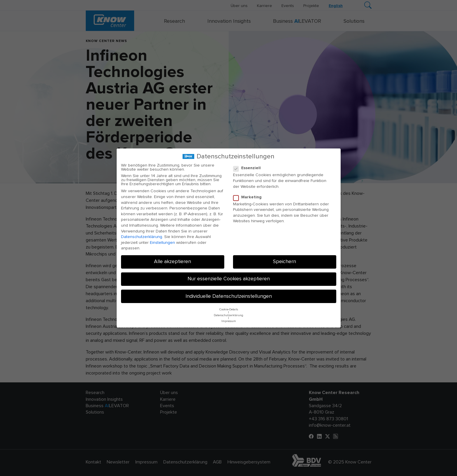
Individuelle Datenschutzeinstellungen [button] (229, 296)
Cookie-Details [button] (229, 309)
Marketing (249, 197)
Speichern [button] (284, 262)
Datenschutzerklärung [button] (228, 315)
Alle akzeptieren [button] (173, 262)
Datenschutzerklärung (142, 237)
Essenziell (249, 168)
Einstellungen (162, 243)
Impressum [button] (229, 321)
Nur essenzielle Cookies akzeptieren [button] (229, 279)
